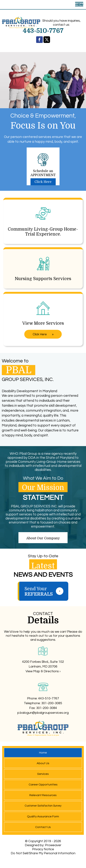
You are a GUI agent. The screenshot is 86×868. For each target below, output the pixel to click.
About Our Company (43, 538)
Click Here (43, 182)
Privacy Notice (43, 849)
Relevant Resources (43, 795)
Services (43, 774)
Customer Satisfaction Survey (43, 806)
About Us (43, 763)
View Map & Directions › (43, 671)
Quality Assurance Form (43, 816)
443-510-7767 (49, 698)
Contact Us (43, 827)
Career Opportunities (43, 785)
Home (43, 753)
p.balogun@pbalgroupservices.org (43, 713)
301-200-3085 (52, 703)
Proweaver (53, 845)
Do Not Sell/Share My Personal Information (43, 853)
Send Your (46, 591)
